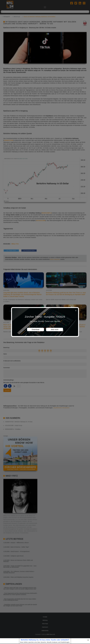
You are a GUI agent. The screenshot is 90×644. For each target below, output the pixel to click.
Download (35, 329)
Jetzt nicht (54, 329)
